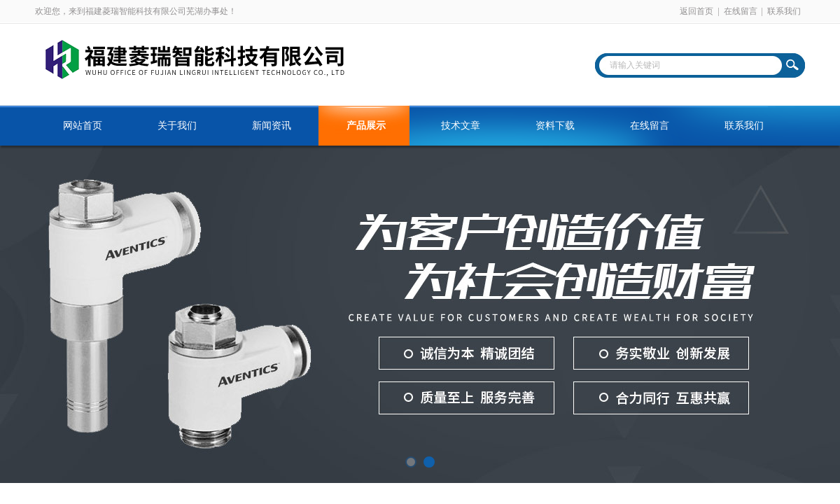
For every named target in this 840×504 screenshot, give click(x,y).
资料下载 (555, 126)
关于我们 (177, 126)
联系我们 (784, 11)
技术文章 (461, 126)
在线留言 (741, 11)
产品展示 (366, 126)
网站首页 (83, 126)
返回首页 (696, 11)
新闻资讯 (272, 126)
